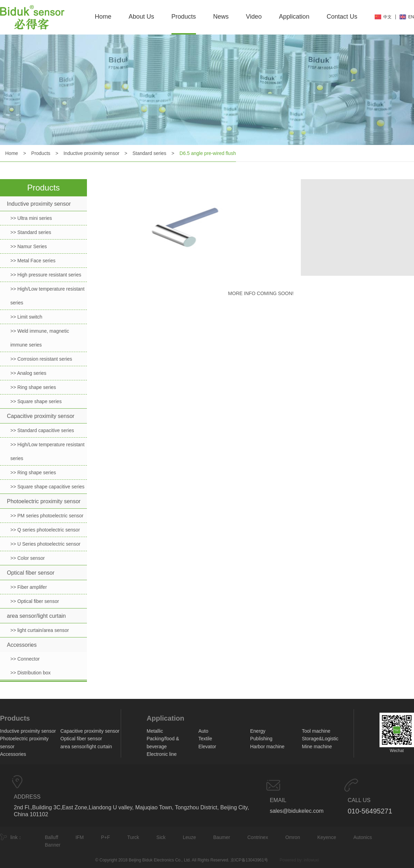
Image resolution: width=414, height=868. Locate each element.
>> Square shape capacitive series (47, 487)
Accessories (22, 645)
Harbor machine (267, 747)
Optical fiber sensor (31, 573)
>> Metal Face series (33, 261)
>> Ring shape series (33, 387)
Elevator (207, 747)
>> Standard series (31, 232)
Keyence (327, 837)
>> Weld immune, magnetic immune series (40, 338)
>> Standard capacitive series (42, 430)
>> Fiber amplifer (29, 587)
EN (411, 17)
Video (254, 17)
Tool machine (316, 731)
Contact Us (342, 17)
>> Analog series (28, 373)
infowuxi (311, 860)
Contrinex (258, 837)
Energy (258, 731)
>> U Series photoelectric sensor (45, 544)
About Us (141, 17)
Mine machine (317, 747)
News (221, 17)
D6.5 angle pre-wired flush (208, 153)
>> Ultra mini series (31, 218)
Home (103, 17)
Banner (53, 845)
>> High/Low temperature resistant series (47, 296)
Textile (205, 739)
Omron (293, 837)
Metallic (155, 731)
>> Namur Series (29, 246)
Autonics (363, 837)
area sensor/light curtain (36, 616)
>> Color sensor (28, 558)
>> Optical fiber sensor (35, 601)
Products (184, 17)
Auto (203, 731)
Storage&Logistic (320, 739)
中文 (387, 17)
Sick (161, 837)
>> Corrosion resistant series (41, 359)
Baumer (222, 837)
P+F (106, 837)
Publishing (261, 739)
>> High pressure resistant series (46, 275)
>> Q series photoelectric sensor (45, 530)
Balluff (52, 837)
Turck (133, 837)
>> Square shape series (36, 401)
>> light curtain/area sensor (40, 630)
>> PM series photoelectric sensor (47, 516)
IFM (80, 837)
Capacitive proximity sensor (41, 416)
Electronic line (162, 754)
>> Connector (25, 659)
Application (294, 17)
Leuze (189, 837)
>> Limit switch (26, 317)
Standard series (149, 153)
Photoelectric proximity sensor (44, 501)
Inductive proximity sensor (91, 153)
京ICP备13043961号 (249, 860)
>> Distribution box (31, 673)
